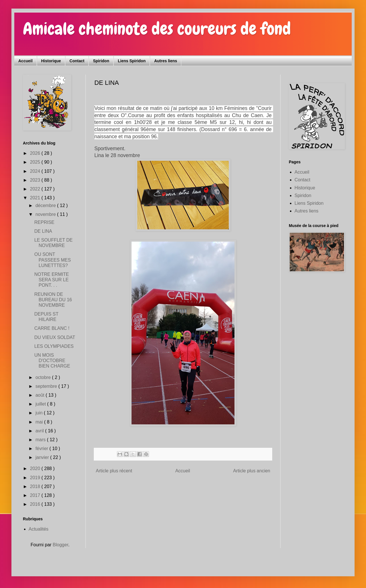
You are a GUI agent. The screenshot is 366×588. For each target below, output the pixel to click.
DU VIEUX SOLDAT (55, 337)
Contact (77, 61)
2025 (36, 162)
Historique (51, 61)
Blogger (60, 545)
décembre (46, 205)
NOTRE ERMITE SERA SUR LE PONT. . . (52, 280)
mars (41, 440)
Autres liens (166, 61)
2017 (36, 495)
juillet (41, 404)
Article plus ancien (252, 471)
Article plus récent (114, 471)
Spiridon (101, 61)
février (42, 448)
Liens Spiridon (132, 61)
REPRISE (44, 222)
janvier (43, 457)
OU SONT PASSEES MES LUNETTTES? (53, 260)
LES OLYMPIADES (54, 346)
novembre (46, 214)
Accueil (25, 61)
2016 (36, 504)
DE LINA (43, 231)
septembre (47, 386)
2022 (36, 189)
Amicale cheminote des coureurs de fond (157, 29)
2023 (36, 180)
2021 (36, 198)
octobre (44, 377)
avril (40, 431)
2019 (36, 478)
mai (40, 422)
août (41, 395)
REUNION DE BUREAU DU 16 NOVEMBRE (53, 300)
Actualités (38, 529)
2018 (36, 486)
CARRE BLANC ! (52, 328)
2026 (36, 153)
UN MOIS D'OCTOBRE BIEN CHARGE (52, 361)
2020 (36, 468)
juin (40, 413)
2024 (36, 171)
